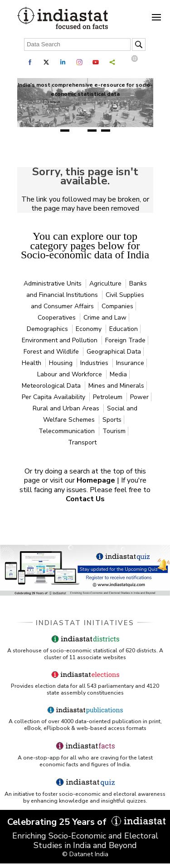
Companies (117, 306)
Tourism (114, 431)
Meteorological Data (52, 386)
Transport (82, 442)
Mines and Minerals (116, 386)
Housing (62, 363)
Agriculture (106, 284)
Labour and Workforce (70, 374)
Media (118, 374)
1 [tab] (65, 131)
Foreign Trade (125, 340)
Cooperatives (58, 318)
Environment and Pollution (61, 340)
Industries (95, 363)
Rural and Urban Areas (67, 408)
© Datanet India (85, 854)
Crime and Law (105, 318)
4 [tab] (106, 131)
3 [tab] (92, 131)
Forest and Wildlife (52, 352)
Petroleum (109, 397)
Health (32, 363)
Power (139, 397)
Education (124, 329)
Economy (90, 329)
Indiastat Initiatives (85, 623)
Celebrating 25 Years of (85, 822)
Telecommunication (68, 431)
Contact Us (85, 499)
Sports (112, 420)
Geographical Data (114, 352)
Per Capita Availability (54, 397)
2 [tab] (78, 131)
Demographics (48, 329)
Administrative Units (53, 284)
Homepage (97, 480)
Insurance (130, 363)
